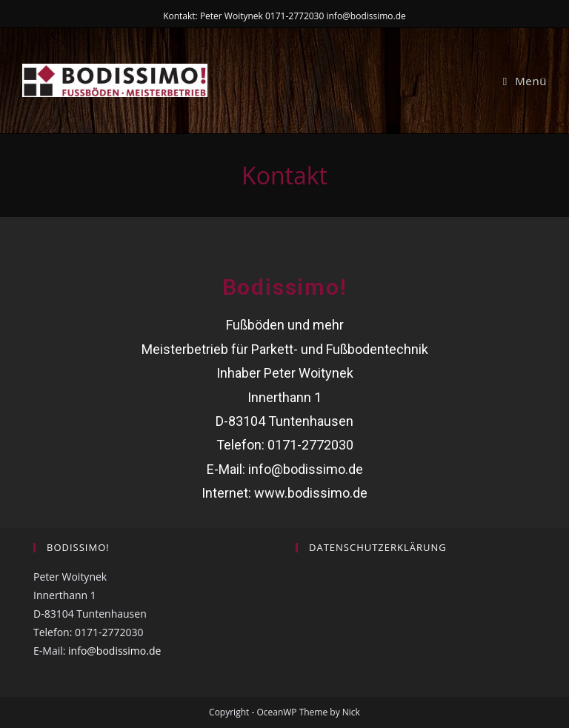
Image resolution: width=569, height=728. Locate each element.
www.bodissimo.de (311, 493)
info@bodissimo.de (306, 469)
